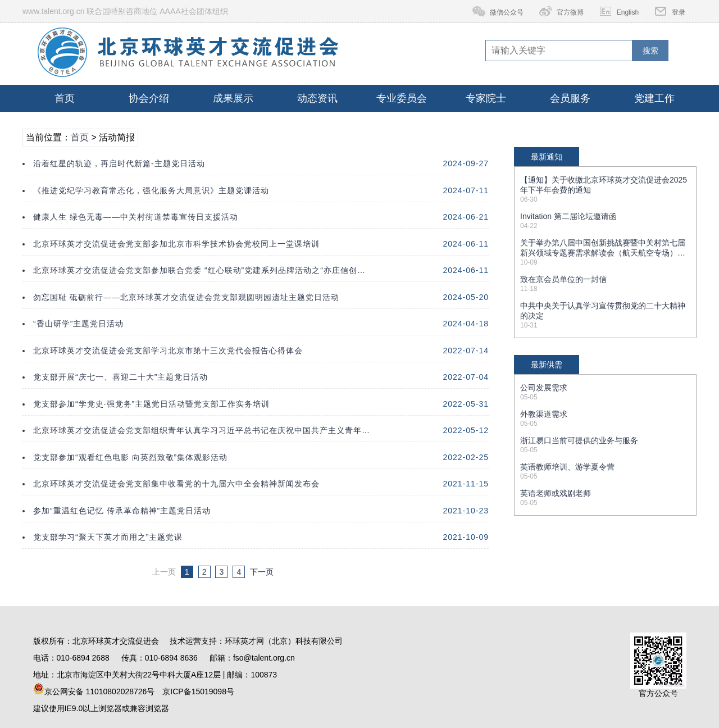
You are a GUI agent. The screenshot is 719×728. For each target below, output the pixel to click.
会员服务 (570, 98)
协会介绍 (149, 98)
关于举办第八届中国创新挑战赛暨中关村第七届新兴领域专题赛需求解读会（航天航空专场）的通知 (603, 248)
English (628, 12)
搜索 (650, 51)
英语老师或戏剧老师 (556, 493)
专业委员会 (402, 98)
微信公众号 (507, 12)
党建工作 (654, 98)
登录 (679, 12)
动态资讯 (317, 98)
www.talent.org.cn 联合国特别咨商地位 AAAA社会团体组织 (125, 11)
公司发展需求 (544, 388)
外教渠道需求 (544, 414)
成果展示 (233, 98)
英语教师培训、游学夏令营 (567, 467)
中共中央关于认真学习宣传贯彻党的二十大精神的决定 (603, 311)
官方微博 (570, 12)
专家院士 (486, 98)
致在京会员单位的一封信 (563, 279)
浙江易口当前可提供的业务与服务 (579, 440)
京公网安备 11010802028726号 (94, 690)
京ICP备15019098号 (198, 691)
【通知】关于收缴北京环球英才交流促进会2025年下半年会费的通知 (604, 185)
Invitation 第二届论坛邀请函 (568, 216)
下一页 (262, 572)
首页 (65, 98)
